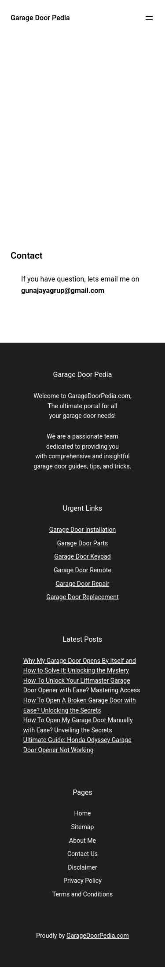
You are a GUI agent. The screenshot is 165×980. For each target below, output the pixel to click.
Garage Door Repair (83, 584)
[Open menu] (149, 18)
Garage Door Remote (82, 570)
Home (83, 813)
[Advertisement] (82, 150)
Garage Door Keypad (82, 556)
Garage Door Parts (83, 543)
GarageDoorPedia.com (98, 936)
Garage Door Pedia (40, 18)
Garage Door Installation (83, 530)
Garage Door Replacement (82, 597)
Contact (27, 256)
